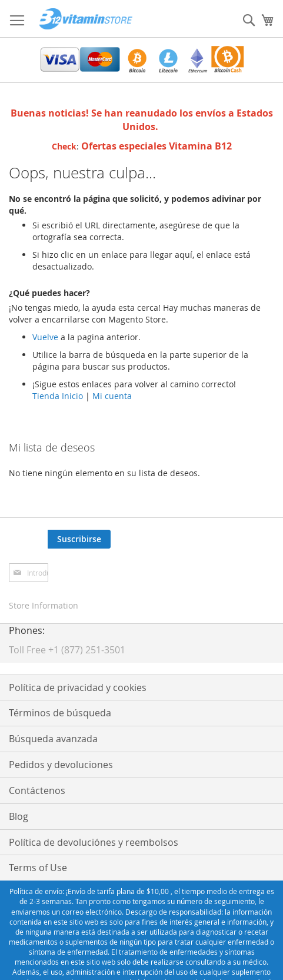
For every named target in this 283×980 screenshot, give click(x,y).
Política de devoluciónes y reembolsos (94, 842)
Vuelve (46, 337)
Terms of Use (38, 868)
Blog (19, 816)
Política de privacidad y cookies (78, 687)
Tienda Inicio (58, 396)
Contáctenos (37, 790)
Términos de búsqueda (60, 713)
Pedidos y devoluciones (61, 765)
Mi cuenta (112, 396)
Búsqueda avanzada (53, 739)
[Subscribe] (79, 539)
